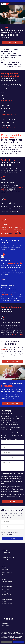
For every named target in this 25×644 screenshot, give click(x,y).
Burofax (3, 588)
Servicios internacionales (7, 573)
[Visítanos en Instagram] (12, 619)
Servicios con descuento (7, 603)
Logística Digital (5, 590)
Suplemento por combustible (8, 557)
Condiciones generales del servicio (9, 559)
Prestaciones (4, 556)
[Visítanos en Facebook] (2, 619)
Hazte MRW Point (5, 583)
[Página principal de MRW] (6, 4)
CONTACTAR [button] (12, 42)
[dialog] (12, 637)
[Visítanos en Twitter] (5, 619)
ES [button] (6, 1)
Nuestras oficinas (5, 625)
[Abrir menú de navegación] (23, 4)
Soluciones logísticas (6, 593)
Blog (3, 612)
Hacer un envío (5, 569)
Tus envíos (4, 568)
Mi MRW (3, 566)
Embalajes (4, 554)
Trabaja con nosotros (6, 627)
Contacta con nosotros (7, 622)
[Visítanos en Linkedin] (10, 619)
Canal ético (4, 605)
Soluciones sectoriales (6, 595)
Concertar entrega (6, 552)
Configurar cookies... (12, 639)
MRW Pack (4, 574)
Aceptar (18, 642)
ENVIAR (13, 502)
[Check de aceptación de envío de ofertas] (2, 496)
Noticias (3, 614)
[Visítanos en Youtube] (7, 619)
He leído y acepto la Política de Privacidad (13, 494)
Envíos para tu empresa (7, 581)
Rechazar (6, 642)
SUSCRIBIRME (12, 538)
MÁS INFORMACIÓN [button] (12, 362)
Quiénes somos (5, 624)
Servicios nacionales (6, 571)
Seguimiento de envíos (7, 549)
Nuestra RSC (4, 602)
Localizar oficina (5, 551)
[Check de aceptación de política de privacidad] (2, 494)
